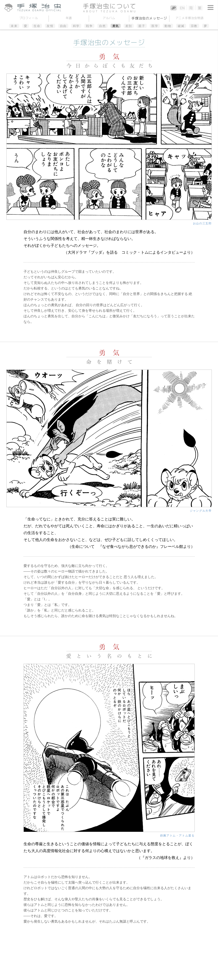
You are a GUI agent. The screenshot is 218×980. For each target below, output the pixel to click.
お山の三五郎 (202, 223)
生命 (37, 26)
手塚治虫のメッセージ (149, 18)
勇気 (116, 26)
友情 (50, 26)
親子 (142, 26)
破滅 (181, 26)
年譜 (69, 18)
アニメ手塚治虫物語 (190, 18)
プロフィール (29, 18)
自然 (102, 26)
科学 (76, 26)
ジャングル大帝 (201, 511)
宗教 (194, 26)
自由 (63, 26)
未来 (14, 26)
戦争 (89, 26)
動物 (168, 26)
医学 (155, 26)
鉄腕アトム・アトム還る (177, 835)
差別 (129, 26)
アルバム (109, 18)
